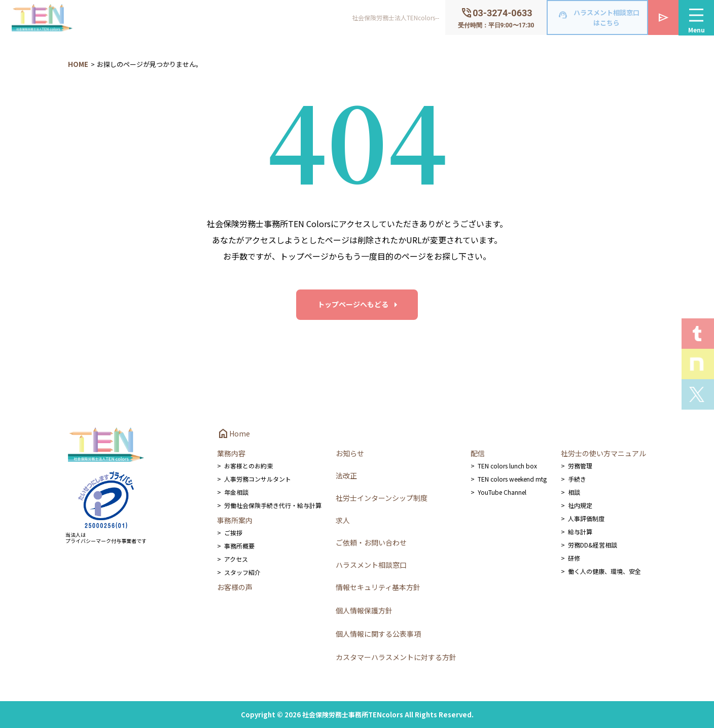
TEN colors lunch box (507, 466)
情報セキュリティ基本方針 (378, 587)
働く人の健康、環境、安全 (604, 571)
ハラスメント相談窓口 (371, 565)
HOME (78, 64)
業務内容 (231, 453)
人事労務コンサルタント (258, 479)
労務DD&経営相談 (593, 545)
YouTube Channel (502, 492)
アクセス (236, 559)
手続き (577, 479)
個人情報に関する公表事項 (378, 634)
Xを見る (698, 394)
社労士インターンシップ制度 (382, 498)
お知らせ (350, 453)
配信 (478, 453)
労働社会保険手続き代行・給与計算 (273, 505)
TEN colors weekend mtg (512, 479)
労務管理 (580, 466)
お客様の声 (235, 587)
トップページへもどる (353, 305)
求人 (343, 520)
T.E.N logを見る (698, 334)
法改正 (346, 476)
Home (234, 433)
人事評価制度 (586, 518)
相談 (574, 492)
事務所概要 (239, 546)
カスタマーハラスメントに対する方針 (396, 657)
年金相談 (236, 492)
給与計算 (580, 532)
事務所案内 (235, 520)
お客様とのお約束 (248, 466)
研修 (574, 558)
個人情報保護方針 (364, 610)
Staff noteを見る (698, 364)
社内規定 (580, 505)
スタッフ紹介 (242, 572)
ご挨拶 (233, 533)
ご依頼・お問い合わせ (371, 542)
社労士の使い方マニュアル (603, 453)
